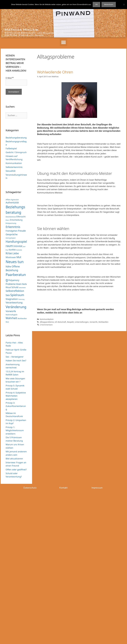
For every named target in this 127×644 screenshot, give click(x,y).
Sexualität (11, 171)
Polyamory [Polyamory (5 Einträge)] (14, 280)
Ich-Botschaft (60, 322)
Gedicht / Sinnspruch (16, 152)
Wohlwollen (103, 322)
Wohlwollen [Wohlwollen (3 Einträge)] (22, 318)
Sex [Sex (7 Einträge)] (8, 295)
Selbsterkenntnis (14, 167)
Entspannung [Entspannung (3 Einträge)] (11, 223)
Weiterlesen (109, 4)
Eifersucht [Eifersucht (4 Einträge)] (21, 217)
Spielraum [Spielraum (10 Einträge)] (17, 295)
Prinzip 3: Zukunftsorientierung (16, 406)
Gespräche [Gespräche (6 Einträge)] (12, 234)
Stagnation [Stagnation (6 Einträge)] (12, 299)
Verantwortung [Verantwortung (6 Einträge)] (14, 302)
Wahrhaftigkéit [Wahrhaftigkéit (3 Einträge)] (12, 315)
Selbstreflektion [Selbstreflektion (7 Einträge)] (15, 291)
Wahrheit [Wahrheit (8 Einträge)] (11, 318)
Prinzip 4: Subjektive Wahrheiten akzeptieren (16, 396)
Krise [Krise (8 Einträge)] (9, 253)
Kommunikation (47, 319)
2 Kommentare (46, 325)
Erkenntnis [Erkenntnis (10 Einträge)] (13, 227)
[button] (63, 42)
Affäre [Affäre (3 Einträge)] (8, 200)
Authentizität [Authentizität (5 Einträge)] (12, 202)
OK (96, 4)
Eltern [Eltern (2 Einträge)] (8, 220)
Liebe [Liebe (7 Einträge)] (16, 253)
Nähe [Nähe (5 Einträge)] (8, 266)
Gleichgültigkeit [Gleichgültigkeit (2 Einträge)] (11, 238)
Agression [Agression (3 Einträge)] (15, 200)
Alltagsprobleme (47, 322)
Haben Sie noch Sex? (16, 360)
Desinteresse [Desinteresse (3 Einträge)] (11, 217)
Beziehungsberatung (16, 138)
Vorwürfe (94, 322)
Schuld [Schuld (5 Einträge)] (15, 287)
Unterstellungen (82, 322)
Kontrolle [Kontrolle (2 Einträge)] (19, 250)
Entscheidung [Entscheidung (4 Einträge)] (16, 220)
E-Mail (10, 78)
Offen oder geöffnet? (16, 470)
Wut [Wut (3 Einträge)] (7, 322)
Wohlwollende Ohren (55, 72)
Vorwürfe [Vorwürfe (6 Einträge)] (11, 311)
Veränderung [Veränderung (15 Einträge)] (16, 307)
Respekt (70, 322)
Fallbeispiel (11, 148)
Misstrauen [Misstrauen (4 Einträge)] (11, 257)
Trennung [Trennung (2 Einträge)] (21, 299)
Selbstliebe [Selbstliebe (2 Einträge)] (22, 288)
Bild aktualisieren (14, 459)
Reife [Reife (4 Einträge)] (24, 284)
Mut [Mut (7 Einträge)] (19, 257)
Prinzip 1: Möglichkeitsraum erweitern (15, 430)
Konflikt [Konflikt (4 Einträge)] (12, 250)
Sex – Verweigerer (15, 357)
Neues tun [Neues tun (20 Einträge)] (15, 262)
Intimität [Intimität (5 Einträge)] (18, 246)
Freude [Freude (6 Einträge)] (22, 231)
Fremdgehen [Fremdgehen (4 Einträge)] (12, 231)
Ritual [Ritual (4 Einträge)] (8, 287)
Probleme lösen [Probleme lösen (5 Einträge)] (14, 284)
